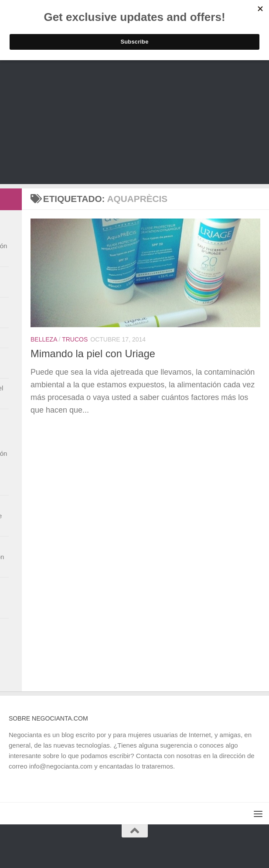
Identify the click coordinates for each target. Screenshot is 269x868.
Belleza (44, 339)
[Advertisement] (134, 123)
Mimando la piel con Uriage (93, 354)
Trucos (75, 339)
